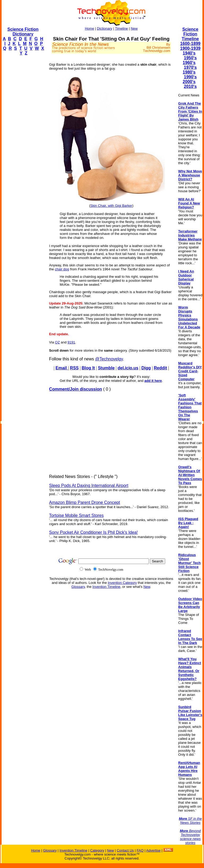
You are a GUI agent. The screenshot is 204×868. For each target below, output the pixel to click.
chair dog (62, 269)
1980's (189, 72)
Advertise (153, 850)
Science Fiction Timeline (190, 34)
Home (89, 28)
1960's (189, 63)
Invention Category (122, 583)
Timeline (122, 28)
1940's (189, 53)
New (134, 28)
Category (97, 850)
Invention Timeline (106, 587)
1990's (190, 77)
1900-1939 (190, 48)
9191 (71, 342)
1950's (190, 58)
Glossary (78, 587)
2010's (190, 86)
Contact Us (125, 850)
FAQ (140, 850)
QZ (57, 342)
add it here (153, 381)
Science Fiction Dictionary (23, 32)
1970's (190, 67)
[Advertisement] (23, 139)
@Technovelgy (109, 359)
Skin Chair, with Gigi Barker (111, 206)
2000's (189, 82)
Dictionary (105, 28)
